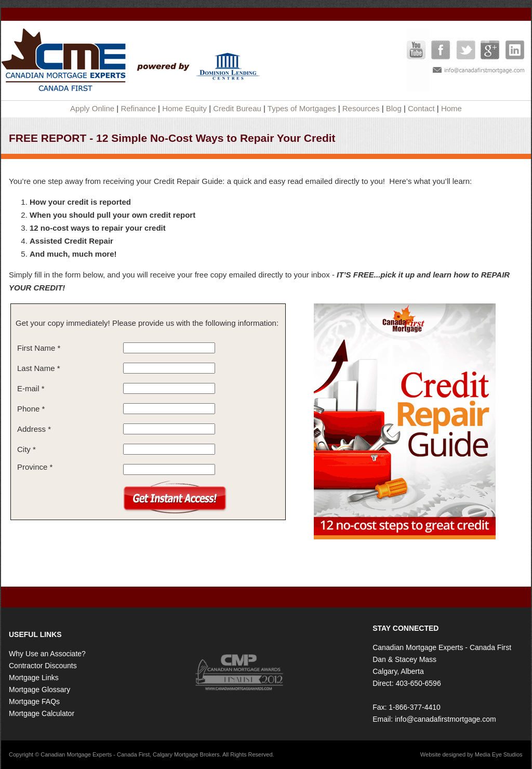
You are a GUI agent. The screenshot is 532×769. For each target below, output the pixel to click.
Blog (394, 108)
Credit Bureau (237, 108)
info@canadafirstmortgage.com (445, 719)
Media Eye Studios (499, 754)
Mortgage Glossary (39, 690)
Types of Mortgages (302, 108)
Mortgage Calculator (42, 713)
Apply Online (92, 108)
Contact (421, 108)
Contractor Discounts (43, 666)
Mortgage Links (34, 678)
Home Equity (184, 108)
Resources (361, 108)
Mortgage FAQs (34, 701)
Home (451, 108)
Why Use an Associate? (47, 654)
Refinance (138, 108)
